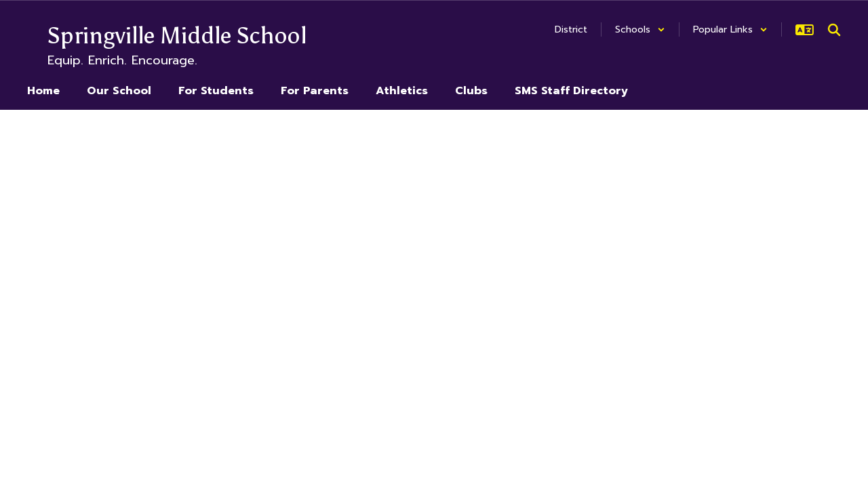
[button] (640, 29)
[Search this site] (834, 30)
